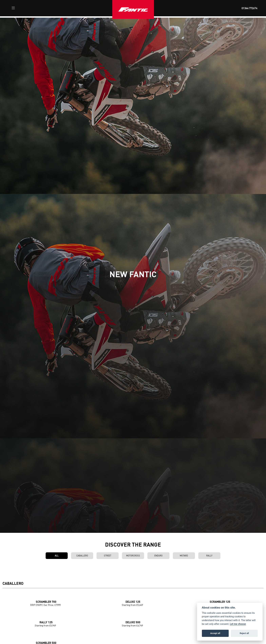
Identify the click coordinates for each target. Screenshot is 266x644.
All (57, 556)
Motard (184, 556)
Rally (209, 556)
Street (108, 556)
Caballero (82, 556)
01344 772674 (249, 8)
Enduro (158, 556)
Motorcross (133, 556)
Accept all (215, 633)
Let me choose (238, 624)
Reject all (244, 633)
